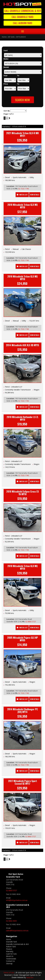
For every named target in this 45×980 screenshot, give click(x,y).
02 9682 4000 (11, 921)
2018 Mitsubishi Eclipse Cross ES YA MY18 (23, 493)
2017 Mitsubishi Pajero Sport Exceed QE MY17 (23, 782)
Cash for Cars (11, 954)
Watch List (24, 195)
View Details (35, 195)
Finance (9, 949)
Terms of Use (9, 973)
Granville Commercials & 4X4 (17, 944)
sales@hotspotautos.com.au (17, 930)
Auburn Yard (11, 947)
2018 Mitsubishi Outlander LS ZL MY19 (22, 418)
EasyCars (30, 977)
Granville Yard (11, 942)
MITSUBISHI (21, 37)
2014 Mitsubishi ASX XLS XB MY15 (22, 345)
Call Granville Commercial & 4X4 (23, 11)
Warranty (10, 951)
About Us (10, 956)
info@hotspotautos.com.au (17, 900)
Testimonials (11, 959)
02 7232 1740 (24, 189)
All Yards (11, 37)
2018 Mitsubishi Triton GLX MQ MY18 (22, 206)
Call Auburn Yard (23, 23)
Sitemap (9, 963)
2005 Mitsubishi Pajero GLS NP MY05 (23, 639)
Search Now (22, 100)
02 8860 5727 (31, 622)
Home (4, 37)
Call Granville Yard (22, 17)
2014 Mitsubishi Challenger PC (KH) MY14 (22, 711)
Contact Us (10, 961)
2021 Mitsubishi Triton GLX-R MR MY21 (22, 134)
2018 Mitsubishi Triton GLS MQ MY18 (22, 278)
